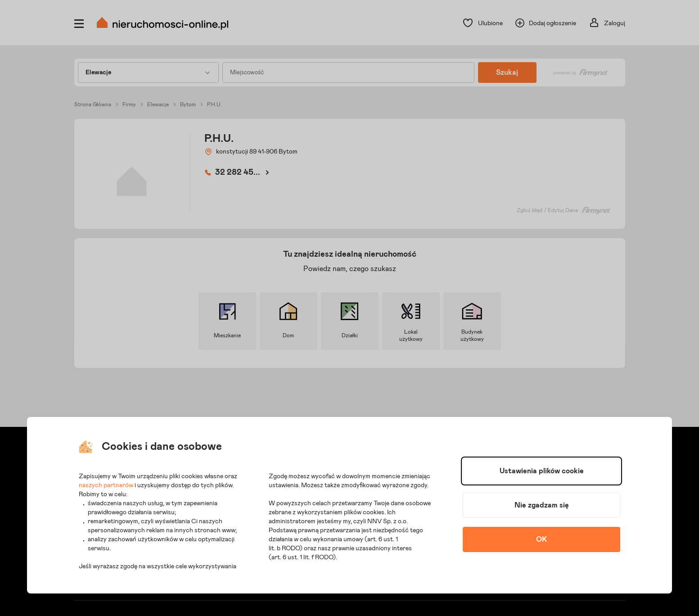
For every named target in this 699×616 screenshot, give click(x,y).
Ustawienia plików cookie (542, 471)
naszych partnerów (106, 485)
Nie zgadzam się (542, 505)
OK (541, 539)
